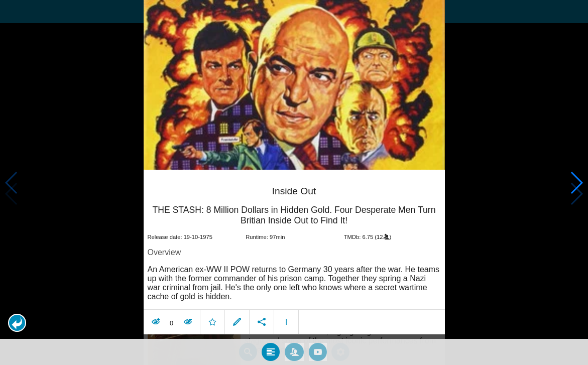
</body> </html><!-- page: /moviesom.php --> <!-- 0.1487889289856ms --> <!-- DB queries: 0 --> (294, 183)
